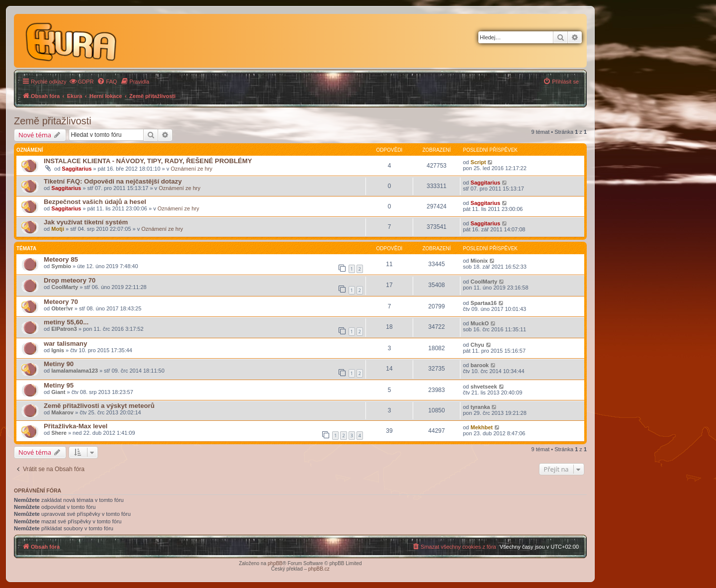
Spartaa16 (484, 303)
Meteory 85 (61, 259)
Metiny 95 (59, 385)
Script (478, 162)
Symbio (61, 266)
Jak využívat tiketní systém (86, 222)
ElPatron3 (64, 329)
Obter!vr (62, 308)
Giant (58, 392)
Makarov (62, 412)
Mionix (479, 261)
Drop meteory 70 (70, 280)
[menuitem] (82, 82)
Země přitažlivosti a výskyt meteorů (99, 406)
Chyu (477, 345)
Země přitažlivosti (53, 121)
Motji (58, 229)
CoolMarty (65, 287)
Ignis (58, 350)
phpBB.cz (319, 569)
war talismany (65, 343)
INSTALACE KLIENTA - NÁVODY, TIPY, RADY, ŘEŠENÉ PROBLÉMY (148, 161)
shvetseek (484, 387)
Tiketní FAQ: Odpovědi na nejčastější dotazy (113, 181)
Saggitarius (77, 169)
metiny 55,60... (66, 322)
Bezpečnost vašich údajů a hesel (95, 202)
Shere (59, 433)
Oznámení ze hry (191, 169)
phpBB (275, 563)
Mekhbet (482, 427)
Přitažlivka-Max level (76, 426)
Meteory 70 (61, 302)
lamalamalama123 (75, 371)
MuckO (480, 323)
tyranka (480, 407)
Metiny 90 (59, 364)
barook (480, 365)
